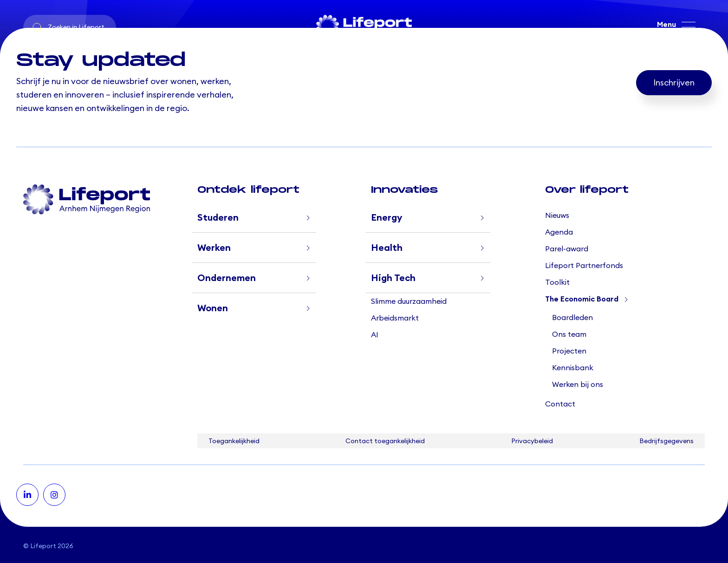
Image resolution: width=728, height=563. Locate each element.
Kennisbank (573, 368)
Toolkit (557, 282)
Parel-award (567, 249)
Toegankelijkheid (234, 441)
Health (387, 248)
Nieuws (557, 216)
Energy (387, 218)
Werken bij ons (578, 385)
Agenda (559, 232)
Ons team (569, 334)
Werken (214, 248)
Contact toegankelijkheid (385, 441)
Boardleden (572, 318)
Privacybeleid (532, 441)
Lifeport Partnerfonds (584, 266)
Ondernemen (227, 278)
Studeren (218, 218)
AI (375, 335)
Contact (560, 404)
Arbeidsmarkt (395, 318)
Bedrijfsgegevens (666, 441)
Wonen (213, 308)
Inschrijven (674, 83)
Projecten (569, 351)
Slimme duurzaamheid (409, 301)
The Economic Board (582, 299)
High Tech (393, 278)
